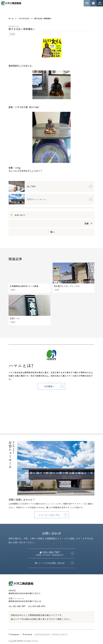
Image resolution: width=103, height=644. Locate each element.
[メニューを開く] (100, 3)
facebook (27, 634)
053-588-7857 (19, 606)
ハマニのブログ (24, 18)
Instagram (14, 634)
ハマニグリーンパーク (59, 634)
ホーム (11, 18)
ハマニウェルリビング (42, 634)
